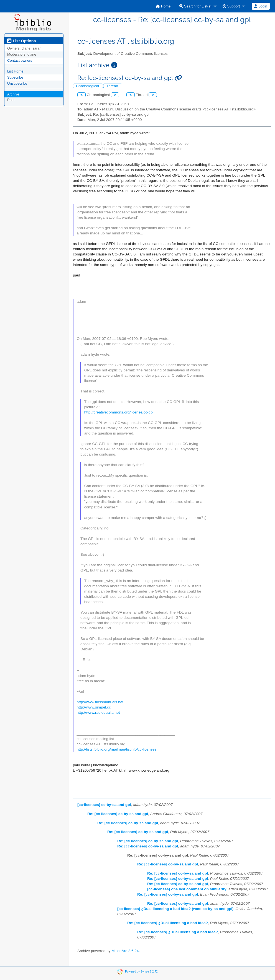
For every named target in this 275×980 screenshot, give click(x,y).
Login (261, 6)
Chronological (88, 86)
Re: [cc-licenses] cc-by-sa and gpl (118, 814)
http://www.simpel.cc (94, 707)
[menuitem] (163, 6)
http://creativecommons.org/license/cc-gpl (119, 412)
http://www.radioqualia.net (98, 713)
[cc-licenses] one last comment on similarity (187, 889)
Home (163, 6)
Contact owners (20, 60)
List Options (21, 41)
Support (231, 6)
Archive (13, 94)
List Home (15, 71)
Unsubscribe (17, 83)
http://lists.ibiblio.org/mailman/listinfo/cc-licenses (117, 749)
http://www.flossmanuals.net (100, 702)
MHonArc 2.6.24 (125, 951)
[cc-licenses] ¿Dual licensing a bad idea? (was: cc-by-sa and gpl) (175, 909)
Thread (113, 86)
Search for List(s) (195, 6)
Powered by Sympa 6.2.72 (141, 972)
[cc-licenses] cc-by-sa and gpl (104, 805)
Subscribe (15, 77)
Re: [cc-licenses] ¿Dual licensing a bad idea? (168, 923)
